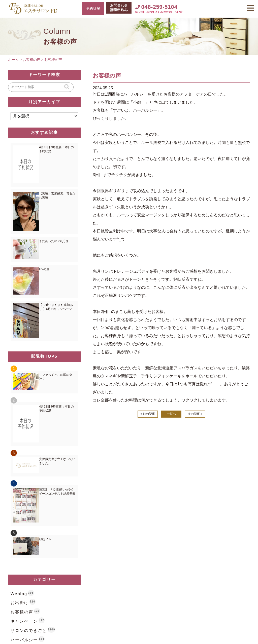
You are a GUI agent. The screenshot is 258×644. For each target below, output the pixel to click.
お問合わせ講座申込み (119, 8)
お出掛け (20, 603)
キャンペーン (24, 621)
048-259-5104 (156, 7)
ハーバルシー (24, 640)
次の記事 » (195, 414)
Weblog (19, 594)
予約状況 (93, 9)
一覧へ (171, 414)
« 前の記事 (148, 414)
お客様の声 (22, 612)
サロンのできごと (29, 631)
